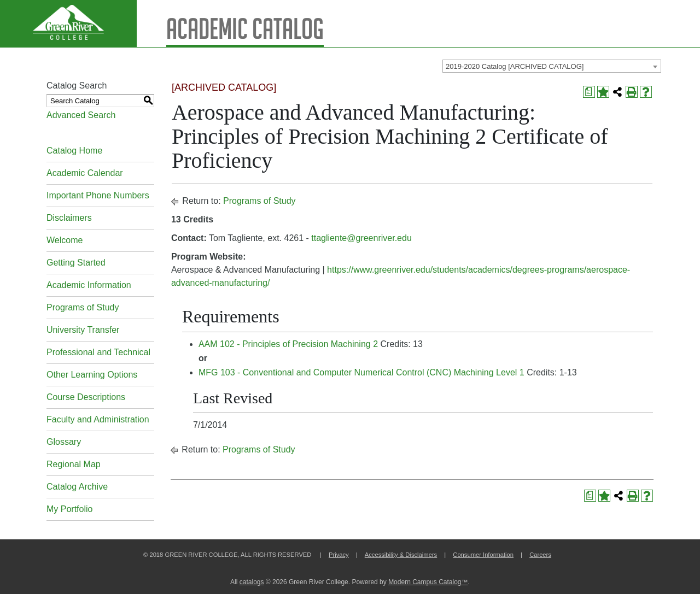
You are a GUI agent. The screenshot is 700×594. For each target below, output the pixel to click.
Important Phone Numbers (98, 195)
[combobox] (552, 66)
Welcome (65, 240)
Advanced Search (81, 115)
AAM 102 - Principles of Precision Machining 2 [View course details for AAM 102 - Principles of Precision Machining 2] (288, 344)
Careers (540, 555)
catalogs (252, 582)
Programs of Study (83, 307)
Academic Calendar (85, 173)
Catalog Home (74, 151)
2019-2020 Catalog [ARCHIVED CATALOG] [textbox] (515, 66)
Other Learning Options (92, 375)
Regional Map (74, 464)
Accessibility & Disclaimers (401, 555)
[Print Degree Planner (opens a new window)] (589, 92)
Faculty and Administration (98, 419)
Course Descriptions (86, 397)
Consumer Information (483, 555)
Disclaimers (69, 218)
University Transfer (83, 330)
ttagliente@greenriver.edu (361, 238)
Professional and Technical (98, 352)
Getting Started (76, 263)
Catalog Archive (77, 487)
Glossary (64, 442)
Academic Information (89, 285)
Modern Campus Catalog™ (428, 582)
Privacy (339, 555)
